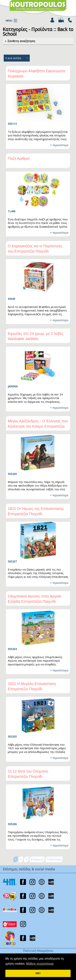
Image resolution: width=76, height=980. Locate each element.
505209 (12, 474)
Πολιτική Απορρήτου (38, 951)
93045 (12, 299)
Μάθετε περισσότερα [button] (40, 964)
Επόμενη (37, 859)
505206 (12, 824)
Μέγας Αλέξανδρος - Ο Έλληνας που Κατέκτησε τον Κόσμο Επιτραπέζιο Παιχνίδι (38, 426)
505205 (12, 737)
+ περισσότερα (59, 145)
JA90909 (13, 386)
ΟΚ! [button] (38, 973)
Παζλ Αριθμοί (19, 158)
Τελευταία (54, 859)
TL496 (12, 211)
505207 (12, 561)
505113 (12, 124)
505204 (12, 649)
